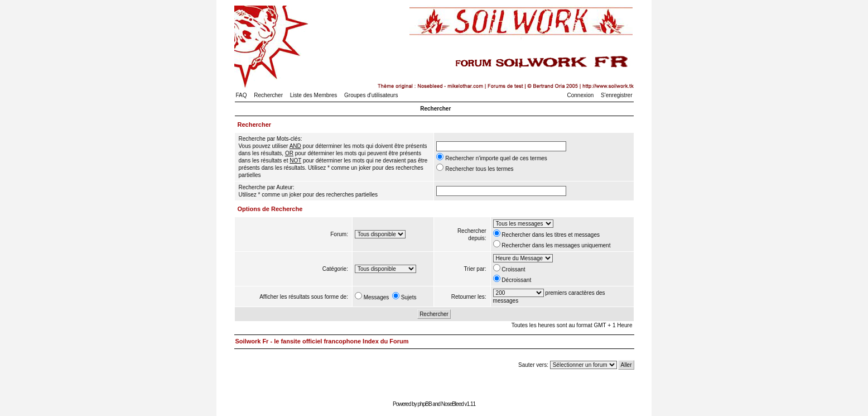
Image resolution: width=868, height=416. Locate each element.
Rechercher (268, 95)
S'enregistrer (616, 95)
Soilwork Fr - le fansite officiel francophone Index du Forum (322, 341)
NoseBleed (452, 404)
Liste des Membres (314, 95)
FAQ (242, 95)
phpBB (425, 404)
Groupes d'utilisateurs (371, 95)
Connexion (581, 95)
